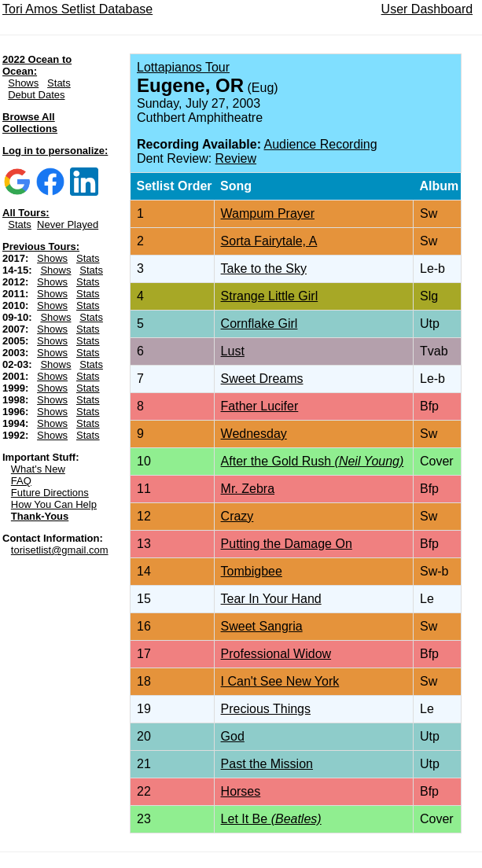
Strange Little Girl (270, 296)
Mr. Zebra (248, 489)
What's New (38, 469)
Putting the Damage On (287, 544)
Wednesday (254, 434)
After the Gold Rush (313, 461)
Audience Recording (321, 144)
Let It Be (271, 819)
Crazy (237, 516)
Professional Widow (276, 654)
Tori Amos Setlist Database (77, 9)
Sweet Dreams (262, 379)
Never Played (68, 224)
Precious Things (266, 709)
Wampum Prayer (268, 213)
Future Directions (50, 493)
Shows (23, 83)
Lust (233, 351)
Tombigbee (252, 571)
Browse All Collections (30, 123)
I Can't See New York (280, 681)
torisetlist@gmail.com (60, 550)
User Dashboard (427, 9)
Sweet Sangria (262, 626)
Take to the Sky (264, 268)
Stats (59, 83)
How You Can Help (54, 504)
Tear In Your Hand (271, 599)
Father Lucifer (260, 406)
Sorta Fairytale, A (269, 241)
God (233, 736)
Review (236, 158)
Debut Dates (36, 95)
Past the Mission (267, 764)
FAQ (21, 481)
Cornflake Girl (259, 324)
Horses (241, 791)
